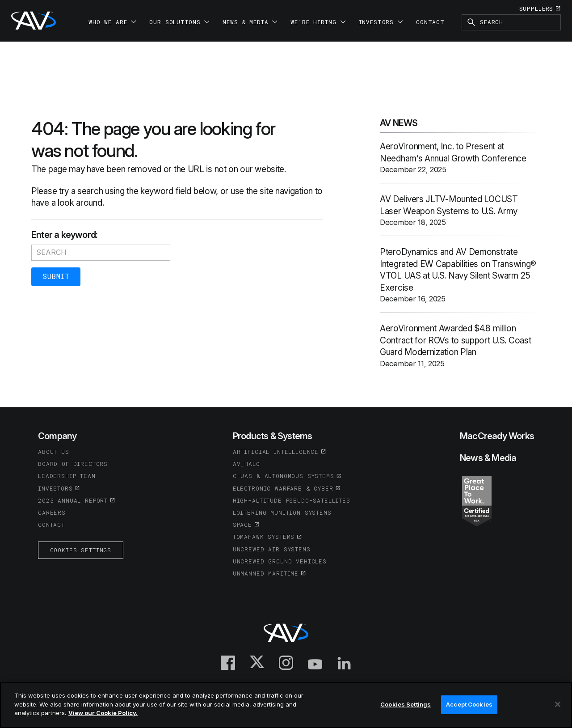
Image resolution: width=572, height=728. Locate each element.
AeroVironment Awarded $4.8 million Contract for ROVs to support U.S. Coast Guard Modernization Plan (455, 340)
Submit (56, 276)
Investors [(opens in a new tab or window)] (55, 488)
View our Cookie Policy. (103, 713)
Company (57, 436)
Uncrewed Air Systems (272, 549)
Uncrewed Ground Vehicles (280, 561)
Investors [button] (381, 22)
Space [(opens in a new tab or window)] (242, 525)
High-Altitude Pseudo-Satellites (292, 500)
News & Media (488, 458)
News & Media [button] (250, 22)
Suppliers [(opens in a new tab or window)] (536, 8)
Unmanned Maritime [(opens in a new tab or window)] (266, 573)
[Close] (558, 704)
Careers (52, 512)
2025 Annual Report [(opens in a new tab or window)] (73, 500)
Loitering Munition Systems (282, 512)
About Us (54, 452)
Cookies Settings (81, 550)
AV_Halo (246, 464)
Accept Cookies (469, 704)
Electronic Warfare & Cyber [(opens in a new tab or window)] (283, 488)
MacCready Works (497, 436)
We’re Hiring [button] (318, 22)
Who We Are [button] (112, 22)
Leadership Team (67, 476)
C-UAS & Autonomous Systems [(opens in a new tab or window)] (284, 476)
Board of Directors (73, 464)
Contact (430, 22)
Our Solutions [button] (179, 22)
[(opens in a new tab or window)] (477, 500)
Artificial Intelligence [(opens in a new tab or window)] (276, 452)
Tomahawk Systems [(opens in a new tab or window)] (264, 537)
